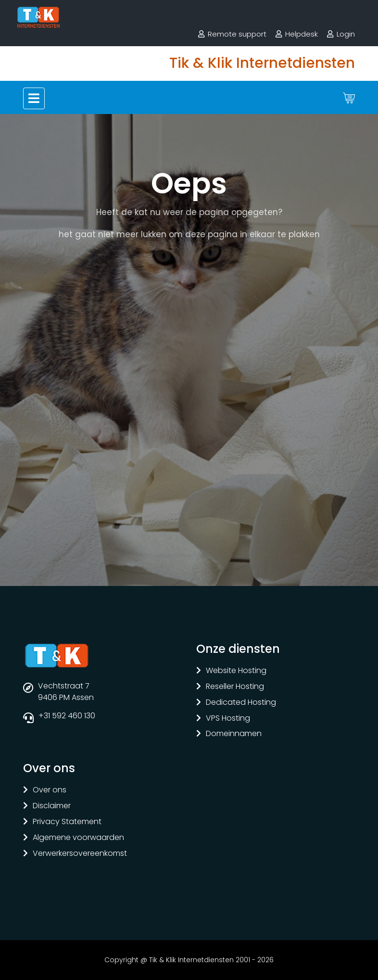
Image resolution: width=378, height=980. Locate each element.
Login (346, 34)
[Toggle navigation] (34, 98)
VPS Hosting (228, 719)
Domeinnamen (234, 734)
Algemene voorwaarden (78, 838)
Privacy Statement (67, 822)
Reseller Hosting (235, 687)
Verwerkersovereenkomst (80, 854)
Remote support (237, 34)
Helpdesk (302, 34)
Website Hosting (236, 671)
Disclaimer (52, 806)
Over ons (50, 790)
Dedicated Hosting (241, 703)
